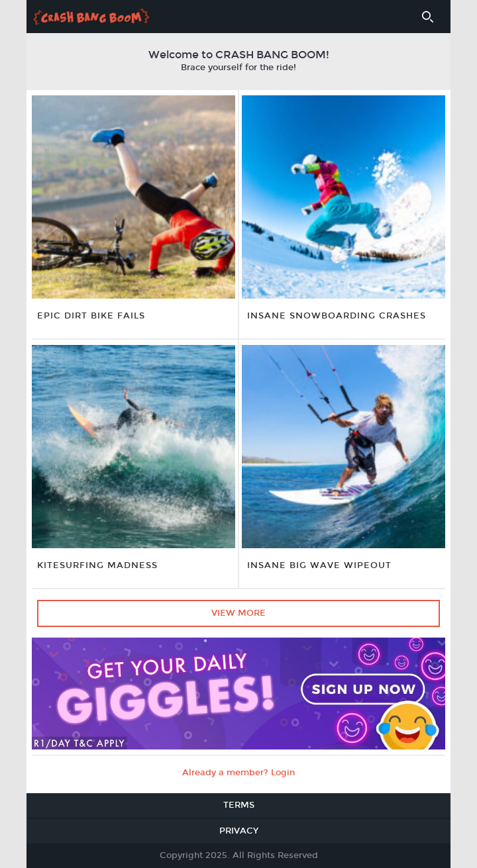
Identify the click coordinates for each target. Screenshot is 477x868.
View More (238, 613)
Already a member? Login (238, 773)
